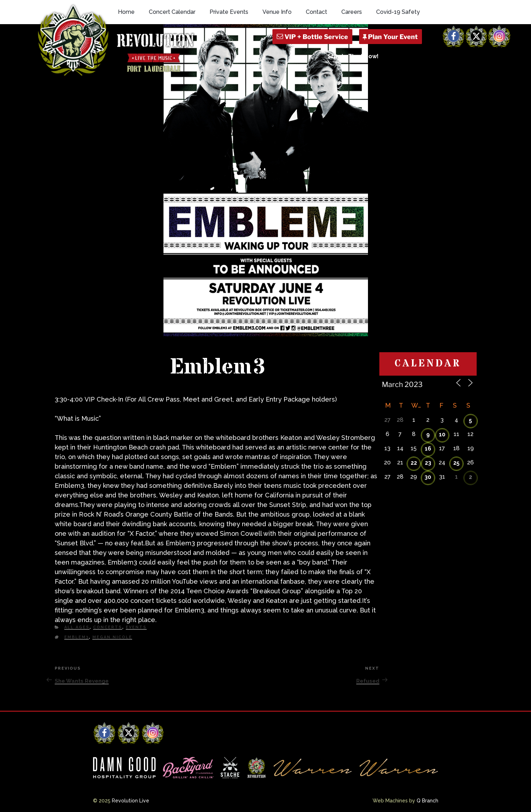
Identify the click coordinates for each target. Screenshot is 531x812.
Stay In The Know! (353, 56)
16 (428, 449)
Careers (352, 12)
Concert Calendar (172, 12)
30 (428, 477)
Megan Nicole (112, 637)
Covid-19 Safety (398, 12)
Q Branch (427, 801)
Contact (316, 12)
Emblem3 (77, 637)
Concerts (108, 627)
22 (414, 463)
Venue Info (277, 12)
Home (126, 12)
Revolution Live (131, 801)
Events (136, 627)
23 (428, 463)
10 (442, 434)
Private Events (229, 12)
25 (456, 463)
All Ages (77, 627)
